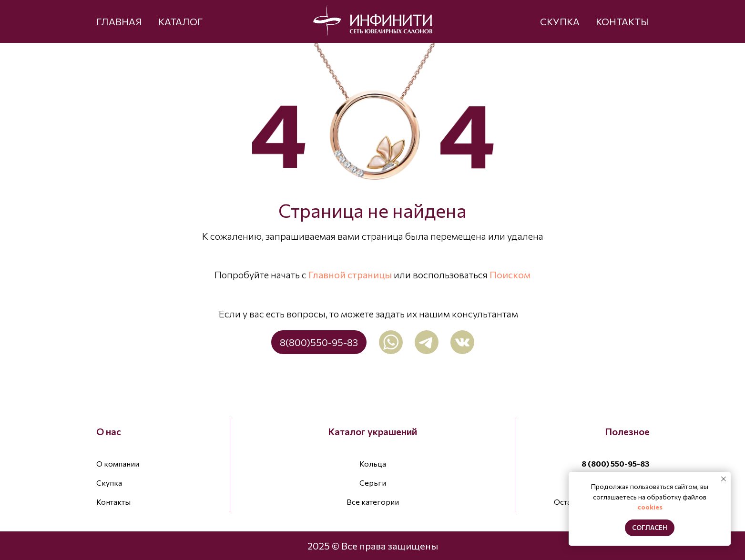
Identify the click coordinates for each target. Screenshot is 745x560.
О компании (118, 463)
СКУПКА (560, 21)
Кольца (373, 463)
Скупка (109, 483)
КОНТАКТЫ (623, 21)
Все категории (373, 502)
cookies (650, 507)
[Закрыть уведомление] (724, 479)
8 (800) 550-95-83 (616, 463)
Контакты (113, 502)
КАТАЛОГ (180, 21)
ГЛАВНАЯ (119, 21)
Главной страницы (350, 275)
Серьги (373, 483)
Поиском (510, 275)
